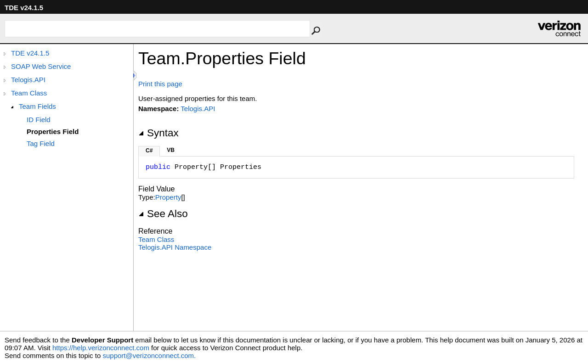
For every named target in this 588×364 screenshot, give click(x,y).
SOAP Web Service (41, 66)
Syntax (158, 133)
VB (171, 150)
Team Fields (37, 106)
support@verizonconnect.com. (149, 356)
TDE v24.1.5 (30, 53)
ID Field (39, 120)
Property (168, 197)
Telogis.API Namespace (175, 247)
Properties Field (53, 132)
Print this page (160, 84)
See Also (163, 214)
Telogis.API (28, 80)
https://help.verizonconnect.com (101, 348)
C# (149, 151)
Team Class (29, 93)
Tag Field (41, 143)
